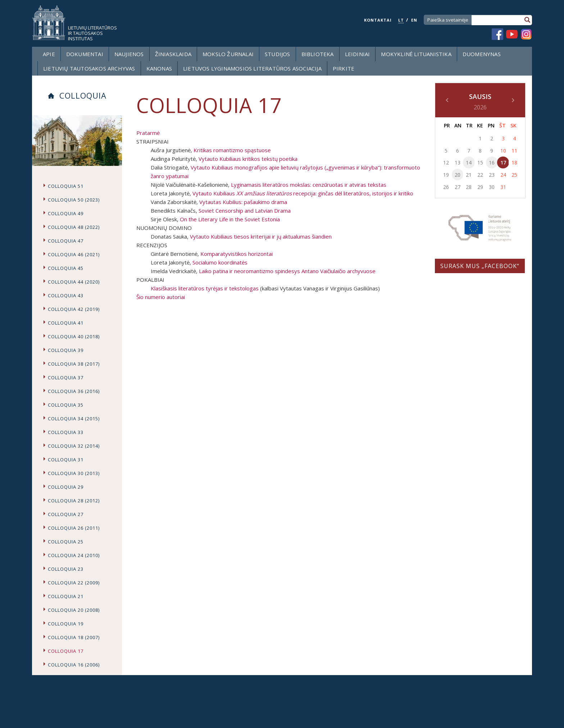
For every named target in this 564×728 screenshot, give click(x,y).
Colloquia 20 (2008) (74, 610)
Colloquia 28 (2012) (74, 501)
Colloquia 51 (66, 186)
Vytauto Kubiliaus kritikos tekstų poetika (248, 159)
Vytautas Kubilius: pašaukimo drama (243, 202)
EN (414, 20)
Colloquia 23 (66, 569)
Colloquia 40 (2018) (74, 336)
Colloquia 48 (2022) (74, 227)
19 (446, 175)
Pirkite (344, 68)
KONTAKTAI (378, 20)
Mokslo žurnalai (228, 54)
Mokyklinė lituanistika (416, 54)
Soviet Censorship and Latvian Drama (245, 211)
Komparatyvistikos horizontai (236, 254)
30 (492, 187)
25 (514, 175)
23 (492, 175)
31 (503, 187)
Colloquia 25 (66, 542)
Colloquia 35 (66, 405)
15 (480, 162)
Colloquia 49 (66, 213)
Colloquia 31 (66, 460)
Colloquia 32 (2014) (74, 446)
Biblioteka (318, 54)
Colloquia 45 (66, 268)
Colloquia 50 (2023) (74, 200)
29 (480, 187)
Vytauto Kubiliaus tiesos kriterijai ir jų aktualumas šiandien (261, 236)
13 (458, 162)
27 (458, 187)
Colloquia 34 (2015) (74, 419)
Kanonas (159, 68)
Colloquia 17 (66, 651)
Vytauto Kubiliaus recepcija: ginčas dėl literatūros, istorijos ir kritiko (303, 193)
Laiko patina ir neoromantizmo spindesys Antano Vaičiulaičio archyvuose (287, 271)
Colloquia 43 (66, 295)
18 (514, 162)
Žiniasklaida (173, 54)
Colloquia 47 (66, 241)
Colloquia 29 (66, 487)
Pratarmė (148, 133)
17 (503, 162)
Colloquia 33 (66, 432)
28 (469, 187)
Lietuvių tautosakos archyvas (89, 68)
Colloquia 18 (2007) (74, 637)
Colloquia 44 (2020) (74, 282)
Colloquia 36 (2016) (74, 391)
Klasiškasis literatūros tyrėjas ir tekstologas (205, 288)
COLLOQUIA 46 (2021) (74, 254)
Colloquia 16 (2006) (74, 665)
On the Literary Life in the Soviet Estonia (230, 219)
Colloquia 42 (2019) (74, 309)
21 (469, 175)
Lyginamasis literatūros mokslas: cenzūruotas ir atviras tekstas (309, 185)
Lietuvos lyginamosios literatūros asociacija (252, 68)
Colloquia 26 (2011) (74, 528)
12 (446, 162)
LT (401, 20)
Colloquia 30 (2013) (74, 473)
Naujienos (129, 54)
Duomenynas (482, 54)
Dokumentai (85, 54)
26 (446, 187)
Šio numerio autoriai (161, 297)
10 (503, 151)
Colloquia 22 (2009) (74, 583)
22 (480, 175)
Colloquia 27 (66, 514)
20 (458, 175)
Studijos (278, 54)
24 (503, 175)
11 (514, 151)
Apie (49, 54)
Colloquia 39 (66, 350)
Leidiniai (358, 54)
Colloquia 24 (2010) (74, 555)
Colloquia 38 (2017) (74, 364)
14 (469, 162)
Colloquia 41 (66, 323)
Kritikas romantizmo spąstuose (232, 150)
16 (492, 162)
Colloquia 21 (66, 596)
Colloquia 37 (66, 377)
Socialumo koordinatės (220, 262)
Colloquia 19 (66, 624)
